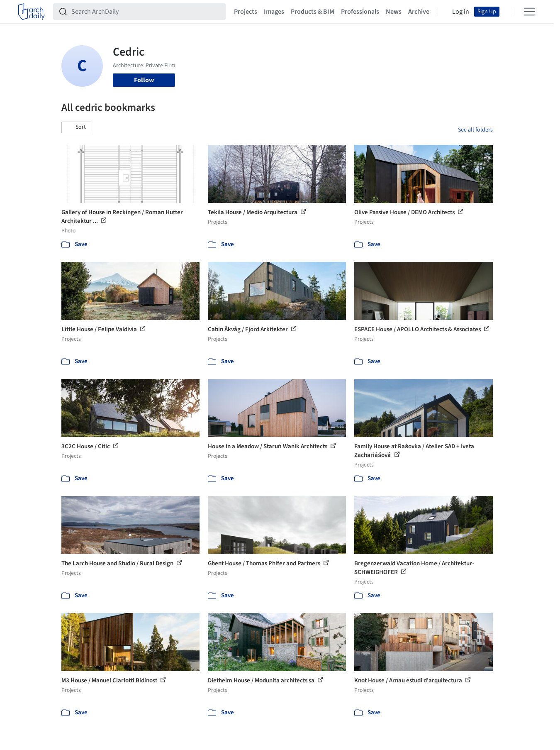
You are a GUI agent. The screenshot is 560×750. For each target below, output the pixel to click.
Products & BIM (313, 12)
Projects (246, 12)
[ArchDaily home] (32, 12)
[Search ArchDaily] (146, 12)
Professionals (360, 12)
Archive (419, 12)
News (394, 12)
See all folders (475, 130)
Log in (461, 12)
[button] (76, 127)
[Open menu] (529, 12)
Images (274, 12)
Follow (144, 80)
